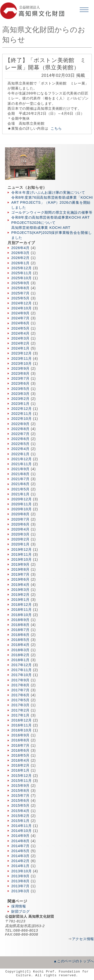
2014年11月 (22, 826)
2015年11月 (22, 781)
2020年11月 (22, 504)
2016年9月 (20, 735)
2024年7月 (20, 318)
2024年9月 (20, 313)
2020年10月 (22, 509)
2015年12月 (22, 776)
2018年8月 (20, 625)
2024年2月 (20, 343)
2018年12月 (22, 605)
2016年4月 (20, 760)
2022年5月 (20, 444)
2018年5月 (20, 640)
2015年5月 (20, 805)
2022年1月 (20, 454)
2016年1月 (20, 770)
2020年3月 (20, 534)
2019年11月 (22, 554)
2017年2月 (20, 710)
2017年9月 (20, 680)
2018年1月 (20, 660)
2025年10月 (22, 278)
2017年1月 (20, 715)
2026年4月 (20, 248)
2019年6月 (20, 579)
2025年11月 (22, 273)
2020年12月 (22, 499)
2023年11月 (22, 358)
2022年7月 (20, 434)
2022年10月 (22, 419)
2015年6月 (20, 801)
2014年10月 (22, 831)
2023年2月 (20, 399)
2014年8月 (20, 841)
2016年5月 (20, 755)
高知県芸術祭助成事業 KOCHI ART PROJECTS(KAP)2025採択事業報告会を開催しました (52, 233)
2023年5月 (20, 389)
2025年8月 (20, 288)
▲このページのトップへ (74, 961)
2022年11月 (22, 414)
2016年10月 (22, 730)
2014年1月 (20, 866)
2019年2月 (20, 595)
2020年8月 (20, 514)
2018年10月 (22, 615)
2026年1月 (20, 263)
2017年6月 (20, 695)
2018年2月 (20, 655)
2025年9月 (20, 283)
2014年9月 (20, 836)
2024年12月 (22, 303)
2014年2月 (20, 861)
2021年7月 (20, 479)
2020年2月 (20, 539)
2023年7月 (20, 378)
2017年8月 (20, 685)
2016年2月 (20, 765)
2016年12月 (22, 720)
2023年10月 (22, 363)
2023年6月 (20, 383)
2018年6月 (20, 635)
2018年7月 (20, 630)
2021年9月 (20, 469)
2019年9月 (20, 564)
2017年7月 (20, 690)
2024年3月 (20, 338)
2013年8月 (20, 881)
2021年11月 (22, 464)
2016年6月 (20, 750)
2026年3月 (20, 253)
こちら (56, 129)
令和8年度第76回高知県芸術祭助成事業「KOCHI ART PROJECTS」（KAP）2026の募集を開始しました (52, 202)
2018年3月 (20, 650)
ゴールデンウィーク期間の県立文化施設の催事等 (52, 212)
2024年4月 (20, 333)
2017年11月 (22, 670)
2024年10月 (22, 308)
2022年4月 (20, 449)
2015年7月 (20, 796)
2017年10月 (22, 675)
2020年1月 (20, 544)
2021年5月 (20, 489)
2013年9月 (20, 876)
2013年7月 (20, 886)
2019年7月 (20, 574)
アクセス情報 (83, 939)
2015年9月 (20, 786)
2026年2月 (20, 258)
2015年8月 (20, 791)
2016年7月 (20, 745)
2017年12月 (22, 665)
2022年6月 (20, 439)
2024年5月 (20, 328)
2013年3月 (20, 891)
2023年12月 (22, 353)
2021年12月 (22, 459)
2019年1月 (20, 600)
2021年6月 (20, 484)
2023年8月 (20, 373)
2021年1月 (20, 494)
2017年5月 (20, 700)
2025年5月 (20, 298)
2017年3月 (20, 705)
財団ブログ (21, 911)
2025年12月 (22, 268)
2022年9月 (20, 424)
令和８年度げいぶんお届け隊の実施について (48, 192)
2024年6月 (20, 323)
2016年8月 (20, 740)
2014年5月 (20, 851)
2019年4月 (20, 585)
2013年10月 (22, 871)
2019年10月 (22, 559)
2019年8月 (20, 569)
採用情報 (19, 906)
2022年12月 (22, 409)
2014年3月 (20, 856)
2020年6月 (20, 524)
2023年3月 (20, 394)
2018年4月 (20, 645)
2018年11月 (22, 610)
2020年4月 (20, 529)
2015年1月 (20, 821)
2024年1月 (20, 348)
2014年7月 (20, 846)
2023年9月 (20, 368)
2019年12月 (22, 549)
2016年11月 (22, 725)
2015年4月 (20, 811)
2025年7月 (20, 293)
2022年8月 (20, 429)
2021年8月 (20, 474)
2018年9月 (20, 620)
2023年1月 (20, 404)
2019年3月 (20, 590)
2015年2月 (20, 816)
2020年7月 (20, 519)
